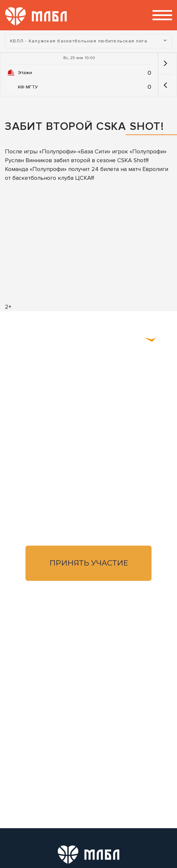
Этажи (25, 73)
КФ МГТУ (28, 87)
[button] (165, 85)
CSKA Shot (131, 160)
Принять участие (89, 563)
